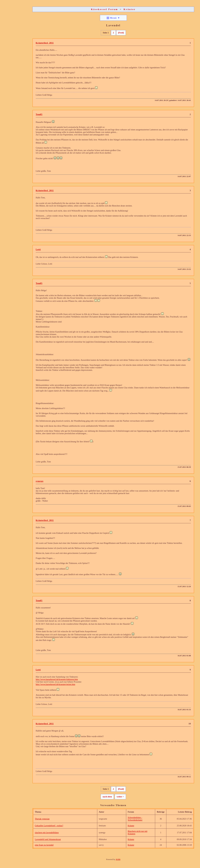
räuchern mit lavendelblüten (47, 833)
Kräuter (130, 9)
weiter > (120, 797)
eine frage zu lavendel (44, 845)
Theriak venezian (42, 819)
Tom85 (39, 114)
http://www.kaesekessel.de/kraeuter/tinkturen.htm (57, 679)
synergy (40, 481)
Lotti (38, 249)
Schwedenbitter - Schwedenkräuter (135, 819)
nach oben (107, 797)
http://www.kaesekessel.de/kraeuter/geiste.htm (55, 684)
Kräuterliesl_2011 (45, 43)
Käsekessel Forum (105, 9)
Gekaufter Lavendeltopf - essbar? (49, 826)
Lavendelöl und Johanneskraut (48, 839)
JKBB (118, 859)
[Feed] (121, 33)
